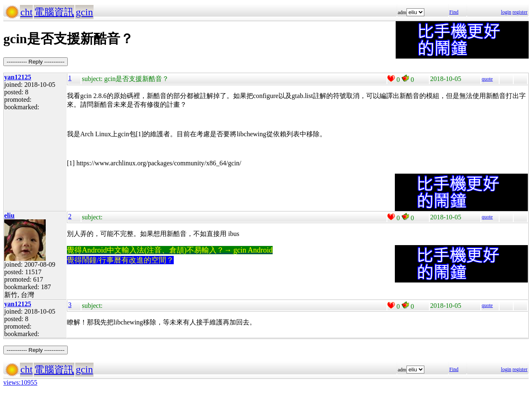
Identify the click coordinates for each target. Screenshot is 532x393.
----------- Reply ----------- (36, 62)
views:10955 (20, 382)
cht (26, 12)
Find (454, 12)
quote (487, 79)
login (506, 12)
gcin (84, 12)
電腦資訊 (54, 12)
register (520, 12)
